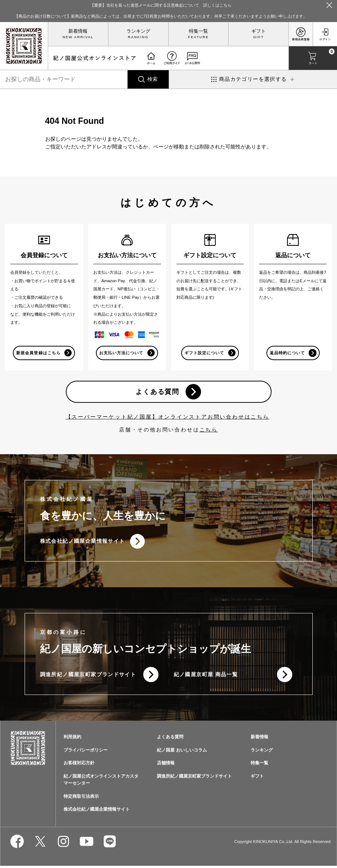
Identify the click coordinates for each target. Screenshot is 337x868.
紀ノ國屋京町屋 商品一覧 (206, 676)
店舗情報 (166, 765)
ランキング (138, 31)
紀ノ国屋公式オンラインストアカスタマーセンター (101, 782)
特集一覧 (198, 31)
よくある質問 (157, 392)
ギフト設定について (204, 353)
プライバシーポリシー (86, 752)
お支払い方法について (121, 353)
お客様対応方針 (79, 765)
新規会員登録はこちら (38, 353)
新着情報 (78, 31)
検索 (153, 79)
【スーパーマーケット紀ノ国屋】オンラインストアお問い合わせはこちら (168, 417)
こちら (209, 430)
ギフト (259, 31)
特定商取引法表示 (81, 798)
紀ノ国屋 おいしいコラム (182, 752)
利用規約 (72, 739)
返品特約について (287, 353)
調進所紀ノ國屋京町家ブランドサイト (88, 676)
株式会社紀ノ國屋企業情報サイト (83, 542)
